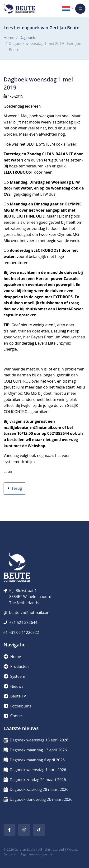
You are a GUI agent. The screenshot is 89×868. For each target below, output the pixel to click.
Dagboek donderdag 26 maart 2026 (38, 799)
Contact (14, 716)
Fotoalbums (17, 706)
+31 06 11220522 (24, 632)
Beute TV (15, 696)
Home (9, 38)
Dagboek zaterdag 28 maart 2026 (36, 789)
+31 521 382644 (23, 622)
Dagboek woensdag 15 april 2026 (36, 740)
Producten (16, 666)
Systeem (14, 676)
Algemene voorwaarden (37, 854)
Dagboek (27, 38)
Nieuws (13, 686)
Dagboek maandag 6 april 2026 (34, 760)
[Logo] (20, 9)
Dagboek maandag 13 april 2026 (35, 750)
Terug (15, 488)
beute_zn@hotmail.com (30, 612)
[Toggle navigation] (80, 9)
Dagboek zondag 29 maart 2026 (35, 780)
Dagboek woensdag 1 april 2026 (35, 770)
